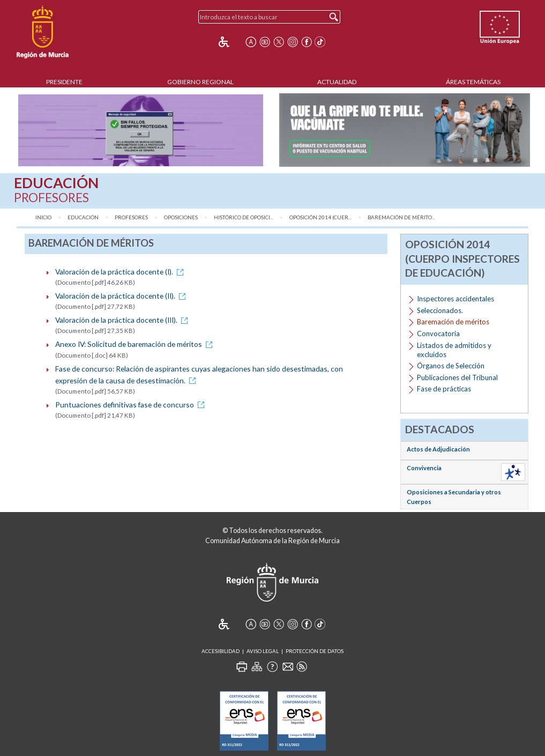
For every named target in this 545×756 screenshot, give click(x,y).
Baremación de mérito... (401, 217)
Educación (83, 217)
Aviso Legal (263, 651)
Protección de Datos (315, 651)
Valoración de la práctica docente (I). (121, 272)
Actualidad (337, 82)
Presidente (64, 82)
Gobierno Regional (200, 82)
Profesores (131, 217)
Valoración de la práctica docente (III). (123, 320)
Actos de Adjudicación (438, 449)
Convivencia (424, 468)
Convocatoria (438, 333)
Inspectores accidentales (456, 299)
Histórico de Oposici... (244, 217)
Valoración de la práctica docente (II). (122, 296)
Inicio (43, 217)
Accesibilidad (221, 651)
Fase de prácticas (444, 389)
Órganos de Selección (451, 366)
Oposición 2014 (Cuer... (320, 217)
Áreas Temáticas (473, 82)
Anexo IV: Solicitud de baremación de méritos (136, 344)
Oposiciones (181, 217)
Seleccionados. (440, 310)
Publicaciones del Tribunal (457, 377)
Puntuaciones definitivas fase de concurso (132, 405)
